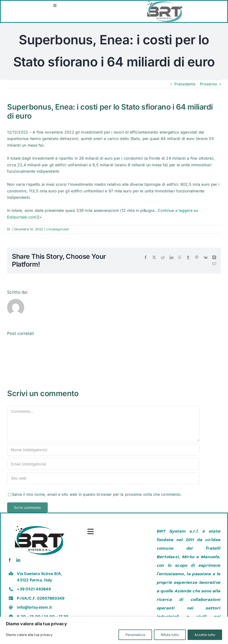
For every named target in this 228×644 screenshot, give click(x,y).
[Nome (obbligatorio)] (103, 450)
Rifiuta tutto (170, 635)
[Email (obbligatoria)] (103, 464)
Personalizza (135, 635)
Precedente (185, 84)
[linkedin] (18, 560)
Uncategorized (57, 229)
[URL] (103, 478)
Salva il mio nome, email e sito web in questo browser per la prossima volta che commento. (97, 494)
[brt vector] (40, 525)
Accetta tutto (205, 635)
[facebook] (10, 560)
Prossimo (209, 84)
